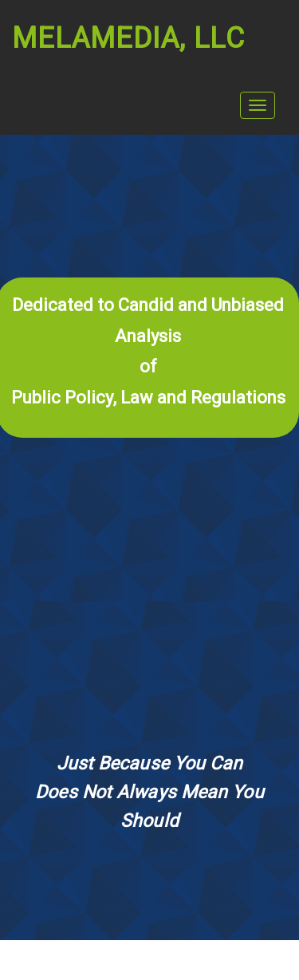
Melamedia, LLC (128, 39)
